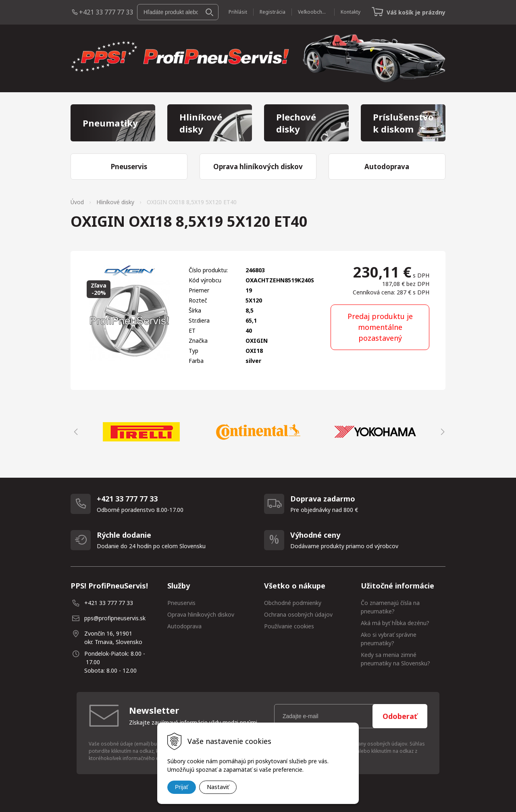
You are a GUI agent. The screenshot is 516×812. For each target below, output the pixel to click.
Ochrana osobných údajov (298, 614)
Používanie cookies (289, 626)
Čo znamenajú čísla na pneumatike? (390, 607)
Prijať (182, 787)
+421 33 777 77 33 (106, 12)
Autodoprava (184, 626)
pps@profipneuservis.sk (115, 618)
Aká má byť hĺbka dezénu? (395, 623)
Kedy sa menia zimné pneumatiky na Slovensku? (395, 659)
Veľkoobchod (313, 12)
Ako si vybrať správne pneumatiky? (389, 639)
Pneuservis (181, 603)
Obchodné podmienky (293, 603)
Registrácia (273, 12)
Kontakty (351, 12)
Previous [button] (75, 432)
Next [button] (441, 432)
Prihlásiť (238, 12)
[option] (141, 432)
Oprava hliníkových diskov (201, 614)
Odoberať (400, 716)
